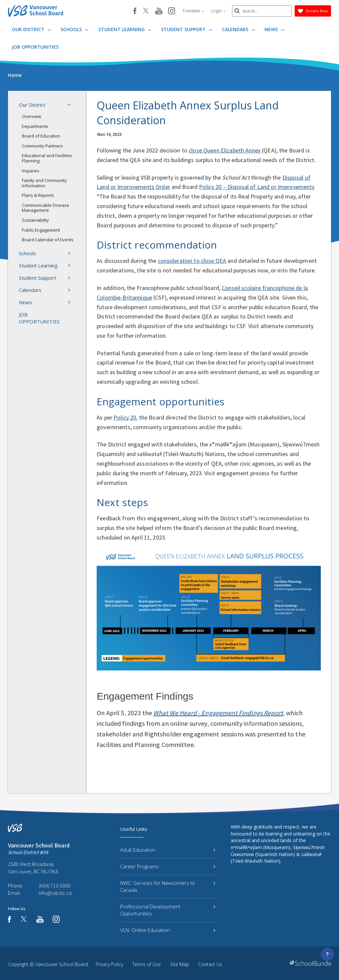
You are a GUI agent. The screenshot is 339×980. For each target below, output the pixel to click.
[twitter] (146, 11)
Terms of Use (147, 964)
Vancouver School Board (62, 964)
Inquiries (31, 171)
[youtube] (159, 11)
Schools (74, 29)
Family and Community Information (44, 183)
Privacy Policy (109, 964)
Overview (31, 116)
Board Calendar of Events (48, 240)
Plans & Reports (38, 195)
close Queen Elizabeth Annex (225, 150)
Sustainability (35, 220)
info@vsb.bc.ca (55, 893)
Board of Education (41, 136)
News (274, 29)
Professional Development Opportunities (168, 910)
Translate (193, 11)
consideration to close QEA (192, 261)
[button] (71, 105)
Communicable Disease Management (46, 208)
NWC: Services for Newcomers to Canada (168, 886)
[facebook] (135, 11)
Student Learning (125, 29)
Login (218, 11)
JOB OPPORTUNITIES (35, 47)
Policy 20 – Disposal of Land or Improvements (257, 187)
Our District (31, 29)
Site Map (180, 964)
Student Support (187, 29)
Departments (35, 126)
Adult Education (168, 850)
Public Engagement (41, 230)
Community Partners (42, 146)
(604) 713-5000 (55, 886)
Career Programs (168, 866)
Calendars (238, 29)
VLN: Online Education (168, 930)
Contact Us (210, 964)
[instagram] (172, 11)
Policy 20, (125, 417)
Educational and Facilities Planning (47, 158)
